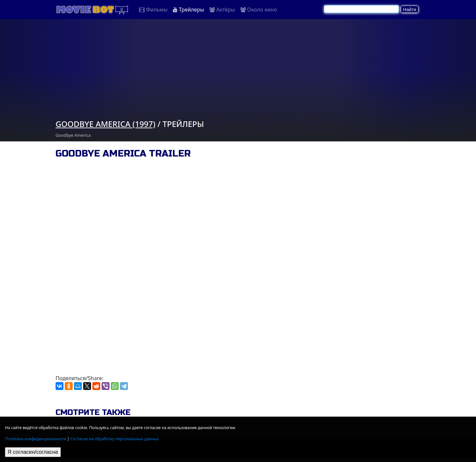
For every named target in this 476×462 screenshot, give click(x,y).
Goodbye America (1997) (106, 124)
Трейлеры (189, 10)
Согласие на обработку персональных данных (115, 439)
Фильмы (153, 10)
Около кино (259, 10)
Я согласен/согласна (33, 452)
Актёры (222, 10)
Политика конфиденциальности (36, 439)
